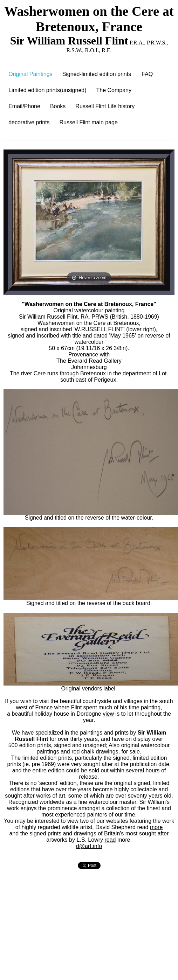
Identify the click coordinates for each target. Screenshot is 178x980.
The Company (114, 90)
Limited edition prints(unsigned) (47, 90)
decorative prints (29, 122)
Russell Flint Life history (105, 106)
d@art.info (89, 846)
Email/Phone (24, 106)
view (108, 714)
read (110, 840)
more (156, 827)
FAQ (147, 74)
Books (58, 106)
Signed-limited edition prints (97, 74)
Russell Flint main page (89, 122)
